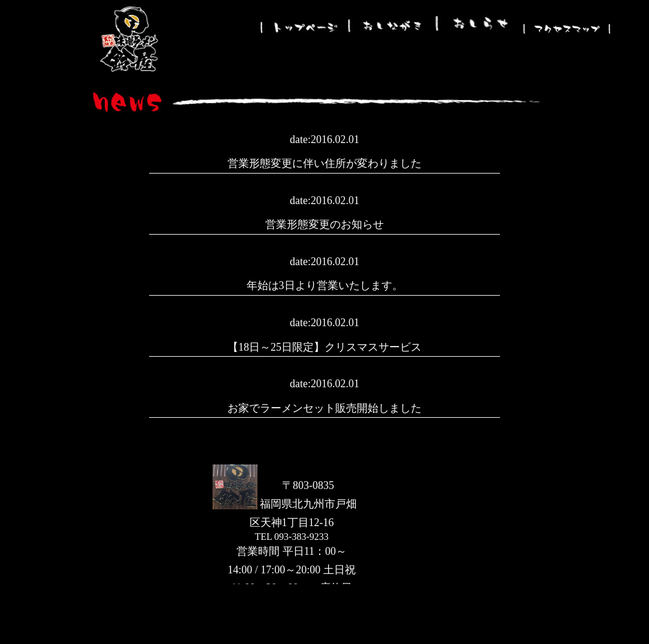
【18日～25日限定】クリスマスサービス (324, 347)
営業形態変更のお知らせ (324, 224)
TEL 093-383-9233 (291, 537)
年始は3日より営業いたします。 (325, 285)
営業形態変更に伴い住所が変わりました (324, 163)
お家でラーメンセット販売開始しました (324, 408)
